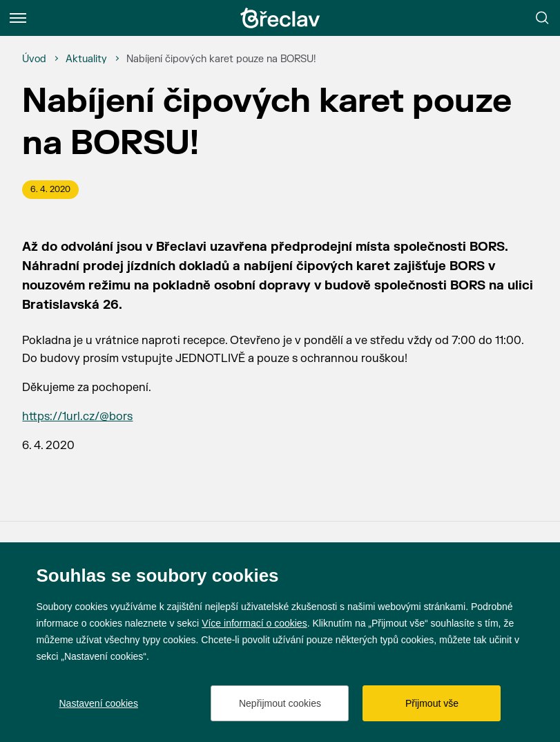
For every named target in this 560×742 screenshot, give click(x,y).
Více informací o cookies (254, 623)
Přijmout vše (432, 703)
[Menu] (18, 18)
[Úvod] (34, 59)
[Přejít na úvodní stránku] (280, 18)
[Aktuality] (86, 59)
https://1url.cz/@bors (77, 417)
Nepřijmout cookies (280, 703)
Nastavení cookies (98, 703)
